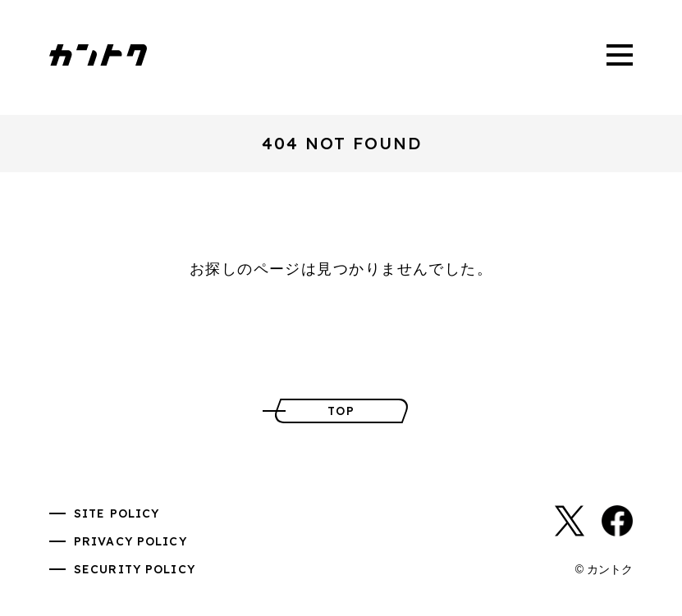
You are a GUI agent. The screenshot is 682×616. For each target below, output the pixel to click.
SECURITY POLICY (135, 569)
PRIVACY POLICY (130, 541)
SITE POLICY (117, 513)
